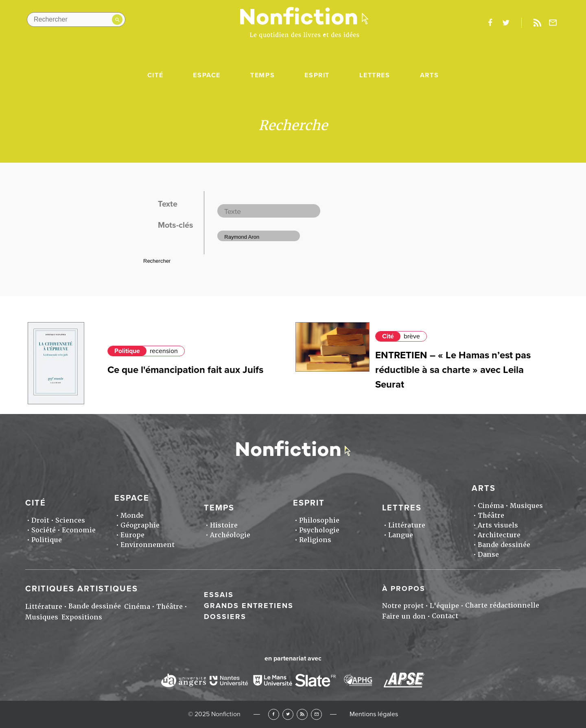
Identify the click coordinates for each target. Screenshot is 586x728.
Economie (79, 530)
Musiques (526, 506)
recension (164, 351)
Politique (127, 351)
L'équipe (444, 606)
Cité (155, 75)
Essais (219, 595)
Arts (429, 75)
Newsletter (553, 23)
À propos (404, 589)
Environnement (148, 545)
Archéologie (230, 535)
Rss (537, 23)
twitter (506, 23)
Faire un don (404, 616)
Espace (207, 75)
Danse (488, 555)
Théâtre (491, 515)
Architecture (499, 535)
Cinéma (491, 506)
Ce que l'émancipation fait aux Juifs (185, 370)
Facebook (274, 714)
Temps (262, 75)
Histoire (224, 525)
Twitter (288, 714)
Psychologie (319, 530)
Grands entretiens (249, 606)
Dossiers (225, 617)
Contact (445, 616)
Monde (132, 515)
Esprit (317, 75)
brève (412, 336)
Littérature (407, 525)
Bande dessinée (504, 545)
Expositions (82, 617)
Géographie (140, 525)
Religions (315, 540)
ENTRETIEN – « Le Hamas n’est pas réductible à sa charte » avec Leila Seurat (453, 370)
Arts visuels (498, 525)
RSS (302, 714)
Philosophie (319, 520)
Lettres (375, 75)
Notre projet (403, 606)
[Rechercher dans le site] (76, 20)
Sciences (70, 520)
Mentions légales (374, 714)
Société (44, 530)
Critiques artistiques (82, 589)
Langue (401, 535)
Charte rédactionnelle (502, 605)
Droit (40, 520)
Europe (132, 535)
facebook (490, 23)
